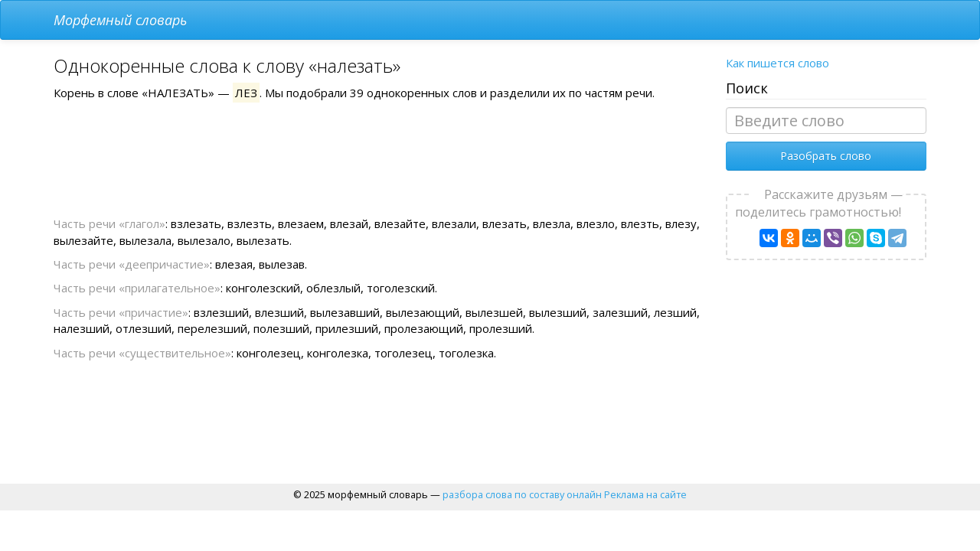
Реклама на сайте (645, 494)
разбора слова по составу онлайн (522, 494)
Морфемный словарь (120, 20)
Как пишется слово (777, 63)
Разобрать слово (826, 156)
